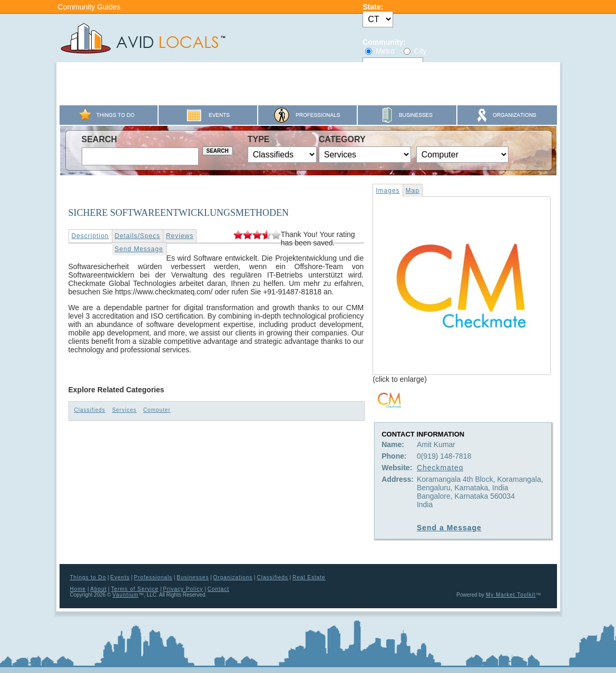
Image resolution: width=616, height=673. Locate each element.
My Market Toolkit (511, 595)
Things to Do (88, 577)
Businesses (193, 577)
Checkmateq (440, 468)
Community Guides (89, 7)
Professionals (153, 577)
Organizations (233, 577)
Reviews (180, 236)
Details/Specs (138, 236)
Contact (218, 589)
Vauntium (125, 595)
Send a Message (449, 528)
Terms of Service (135, 589)
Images (388, 191)
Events (120, 577)
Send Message (139, 249)
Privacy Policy (183, 589)
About (98, 589)
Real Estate (309, 577)
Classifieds (90, 410)
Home (78, 589)
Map (413, 191)
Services (124, 410)
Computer (157, 410)
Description (90, 236)
